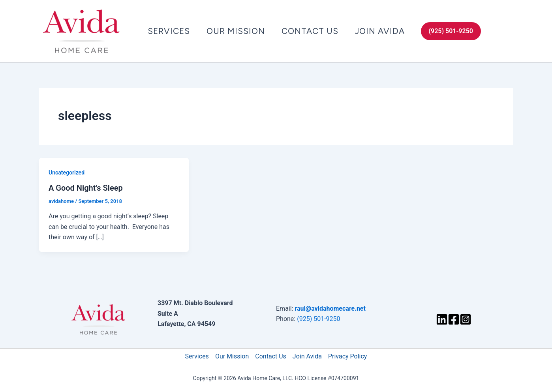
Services (169, 31)
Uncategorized (67, 173)
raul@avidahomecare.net (330, 309)
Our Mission (236, 31)
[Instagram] (466, 319)
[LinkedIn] (442, 319)
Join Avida (380, 31)
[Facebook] (454, 319)
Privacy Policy (348, 356)
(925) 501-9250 (318, 319)
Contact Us (310, 31)
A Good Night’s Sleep (86, 188)
